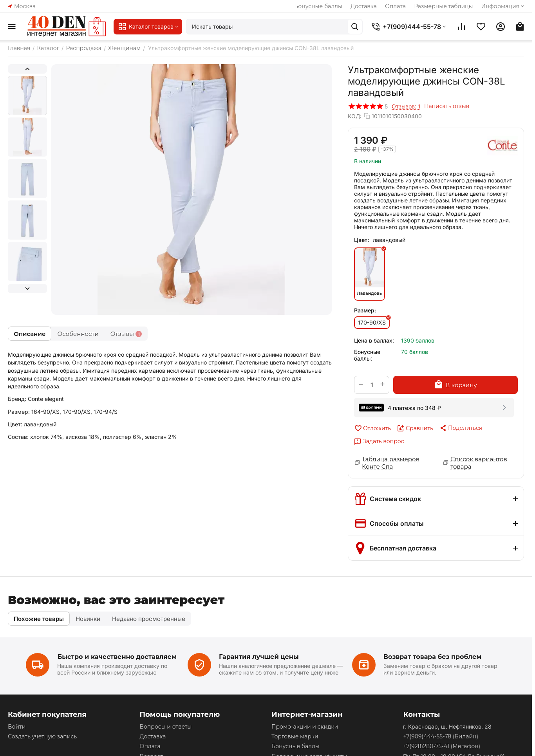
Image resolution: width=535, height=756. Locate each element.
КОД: (355, 116)
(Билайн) (441, 736)
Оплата (395, 6)
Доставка (364, 6)
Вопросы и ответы (165, 727)
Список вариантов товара (479, 463)
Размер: (365, 310)
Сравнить (415, 428)
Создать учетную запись (42, 736)
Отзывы (126, 334)
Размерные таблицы (443, 6)
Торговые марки (295, 736)
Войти (17, 727)
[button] (461, 428)
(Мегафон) (442, 746)
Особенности (78, 334)
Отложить (372, 428)
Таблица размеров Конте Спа (391, 463)
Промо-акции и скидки (305, 727)
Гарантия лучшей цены (259, 657)
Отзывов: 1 (406, 106)
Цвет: (361, 240)
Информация (503, 6)
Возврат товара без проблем (432, 657)
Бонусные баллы (318, 6)
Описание (30, 334)
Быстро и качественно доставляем (117, 657)
